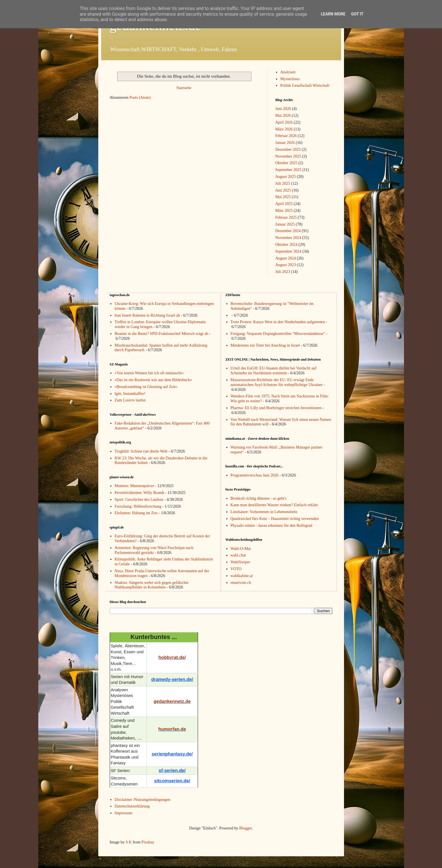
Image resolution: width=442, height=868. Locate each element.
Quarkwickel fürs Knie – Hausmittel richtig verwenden (275, 519)
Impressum (123, 813)
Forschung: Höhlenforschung (138, 506)
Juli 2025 (283, 183)
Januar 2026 (285, 143)
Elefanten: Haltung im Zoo (136, 513)
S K (128, 842)
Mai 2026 (283, 115)
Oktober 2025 (286, 163)
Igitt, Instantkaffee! (130, 394)
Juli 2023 (283, 272)
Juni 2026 (283, 109)
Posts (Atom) (140, 98)
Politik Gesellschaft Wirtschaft (305, 86)
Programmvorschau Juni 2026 (255, 475)
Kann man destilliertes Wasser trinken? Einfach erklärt (274, 505)
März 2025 (284, 211)
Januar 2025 (285, 224)
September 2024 (288, 251)
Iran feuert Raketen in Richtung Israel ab (147, 315)
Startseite (184, 88)
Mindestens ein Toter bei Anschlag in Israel (265, 345)
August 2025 (286, 177)
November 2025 (288, 156)
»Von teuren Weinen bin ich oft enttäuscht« (149, 373)
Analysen (288, 72)
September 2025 (288, 170)
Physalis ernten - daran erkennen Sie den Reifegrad (272, 526)
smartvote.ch (241, 583)
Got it (357, 14)
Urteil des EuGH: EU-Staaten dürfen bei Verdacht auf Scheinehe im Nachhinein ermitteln (274, 371)
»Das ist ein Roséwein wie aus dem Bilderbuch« (153, 380)
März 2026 (284, 129)
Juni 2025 (283, 190)
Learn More (333, 14)
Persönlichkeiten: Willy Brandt (139, 493)
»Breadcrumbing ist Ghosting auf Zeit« (146, 387)
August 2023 (286, 265)
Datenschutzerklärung (132, 806)
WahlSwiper (240, 562)
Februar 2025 (286, 217)
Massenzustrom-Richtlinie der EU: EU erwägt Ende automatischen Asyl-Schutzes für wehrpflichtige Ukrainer (277, 382)
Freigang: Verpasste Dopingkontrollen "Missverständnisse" (278, 334)
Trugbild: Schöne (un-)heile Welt (141, 451)
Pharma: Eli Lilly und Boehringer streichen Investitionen (276, 408)
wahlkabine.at (242, 576)
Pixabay (148, 842)
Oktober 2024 (286, 245)
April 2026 (284, 122)
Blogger (245, 828)
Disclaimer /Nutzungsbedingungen (142, 800)
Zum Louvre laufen (130, 400)
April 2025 (284, 204)
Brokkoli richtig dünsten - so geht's (259, 498)
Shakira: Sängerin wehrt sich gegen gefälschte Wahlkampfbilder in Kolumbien (152, 585)
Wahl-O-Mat (241, 549)
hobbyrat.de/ (172, 657)
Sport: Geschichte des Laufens (139, 500)
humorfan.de (172, 729)
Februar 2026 (286, 136)
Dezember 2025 (288, 149)
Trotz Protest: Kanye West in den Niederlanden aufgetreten (278, 322)
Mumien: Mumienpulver (134, 486)
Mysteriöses (290, 79)
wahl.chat (238, 555)
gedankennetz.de (172, 701)
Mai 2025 (283, 197)
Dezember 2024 (288, 231)
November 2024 (288, 238)
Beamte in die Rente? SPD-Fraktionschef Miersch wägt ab (161, 334)
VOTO (236, 569)
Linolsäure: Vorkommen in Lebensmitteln (264, 512)
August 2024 (286, 258)
